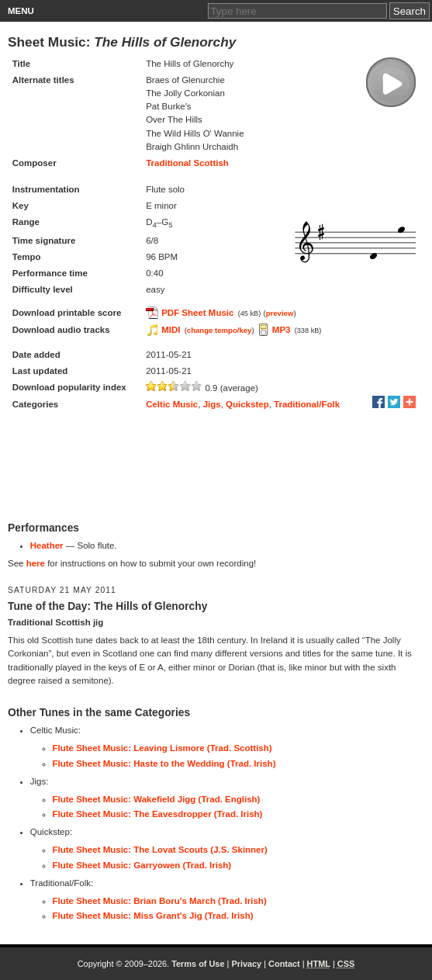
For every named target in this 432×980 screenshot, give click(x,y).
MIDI (171, 330)
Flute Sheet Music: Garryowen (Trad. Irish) (142, 865)
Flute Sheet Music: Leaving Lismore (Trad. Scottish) (162, 748)
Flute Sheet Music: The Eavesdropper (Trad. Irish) (158, 814)
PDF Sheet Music (197, 313)
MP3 (282, 330)
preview (280, 313)
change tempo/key (219, 330)
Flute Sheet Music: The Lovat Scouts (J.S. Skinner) (160, 850)
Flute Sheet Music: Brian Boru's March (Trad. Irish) (160, 901)
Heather (47, 545)
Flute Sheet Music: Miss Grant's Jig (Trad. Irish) (153, 916)
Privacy (246, 964)
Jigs (212, 404)
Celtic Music (172, 404)
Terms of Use (198, 964)
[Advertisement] (216, 467)
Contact (284, 964)
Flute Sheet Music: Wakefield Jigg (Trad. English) (157, 799)
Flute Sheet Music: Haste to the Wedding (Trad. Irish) (164, 764)
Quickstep (247, 404)
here (36, 563)
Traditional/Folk (307, 404)
